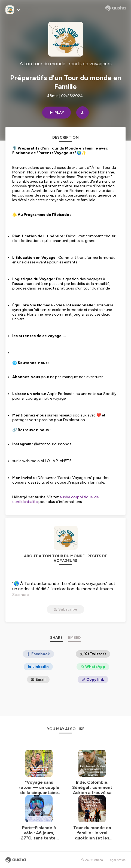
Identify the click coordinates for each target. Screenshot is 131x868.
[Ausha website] (115, 8)
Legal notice (117, 860)
